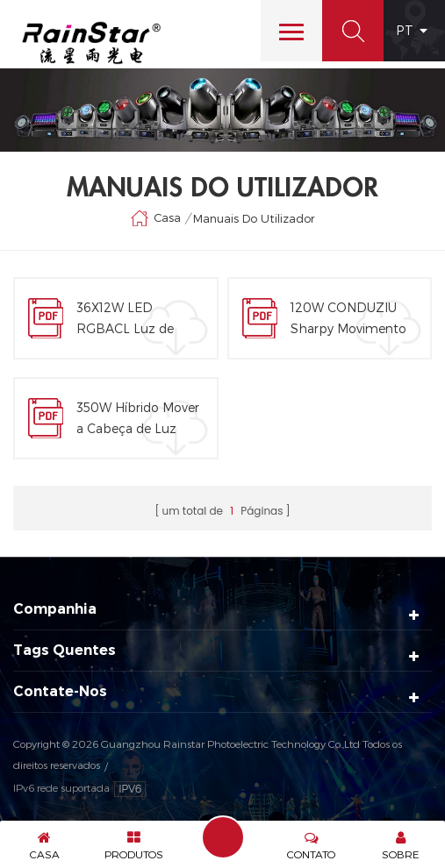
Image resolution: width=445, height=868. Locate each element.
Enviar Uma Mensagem (223, 837)
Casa (155, 218)
